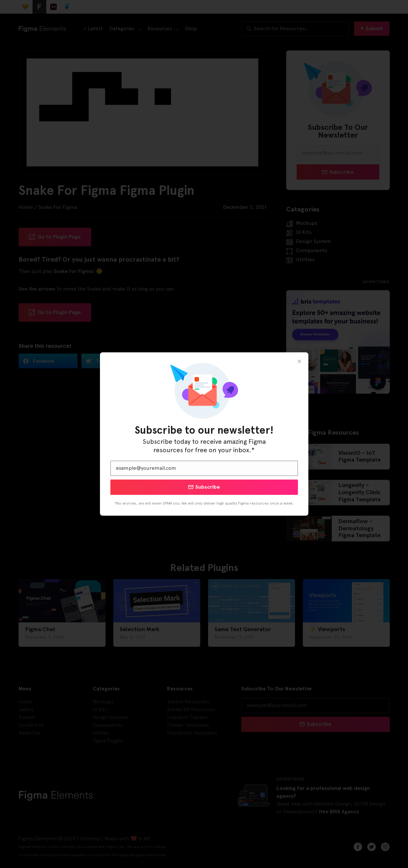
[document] (204, 434)
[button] (299, 361)
